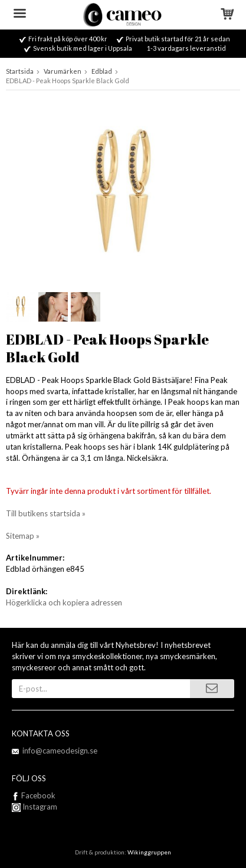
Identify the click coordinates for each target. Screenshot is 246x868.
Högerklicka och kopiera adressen (64, 602)
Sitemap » (23, 536)
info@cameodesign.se (60, 751)
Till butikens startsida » (46, 513)
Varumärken (63, 71)
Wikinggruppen (149, 852)
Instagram (35, 807)
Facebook (38, 795)
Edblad (102, 71)
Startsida (20, 71)
